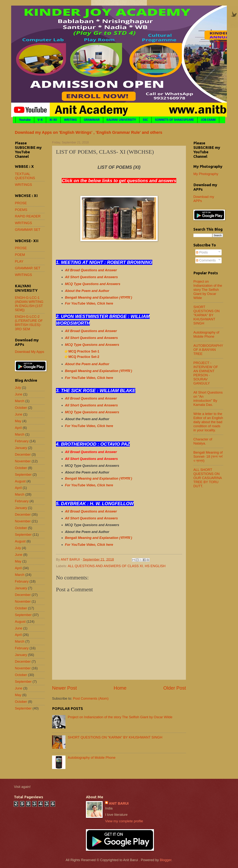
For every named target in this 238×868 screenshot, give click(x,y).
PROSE (21, 203)
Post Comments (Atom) (91, 698)
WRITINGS (23, 185)
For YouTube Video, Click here (89, 303)
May (18, 421)
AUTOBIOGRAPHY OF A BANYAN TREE (208, 350)
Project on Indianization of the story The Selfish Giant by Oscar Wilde (120, 717)
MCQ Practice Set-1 (84, 351)
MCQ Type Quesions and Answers (92, 345)
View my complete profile (124, 821)
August (20, 481)
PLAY (19, 261)
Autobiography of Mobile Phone (92, 758)
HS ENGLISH (155, 566)
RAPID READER (28, 216)
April (18, 428)
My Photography (206, 174)
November (23, 461)
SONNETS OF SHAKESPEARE (174, 120)
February (22, 441)
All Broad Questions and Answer (91, 270)
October (21, 408)
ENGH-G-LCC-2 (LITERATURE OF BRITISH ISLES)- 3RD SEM (29, 323)
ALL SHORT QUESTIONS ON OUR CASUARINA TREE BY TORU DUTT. (208, 478)
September (23, 475)
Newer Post (64, 688)
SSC (145, 120)
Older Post (175, 688)
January (21, 448)
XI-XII (53, 120)
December (23, 454)
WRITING (70, 120)
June (19, 394)
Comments (206, 260)
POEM (20, 255)
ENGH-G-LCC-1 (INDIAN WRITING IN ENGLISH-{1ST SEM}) (29, 304)
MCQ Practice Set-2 (84, 357)
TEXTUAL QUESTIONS (25, 176)
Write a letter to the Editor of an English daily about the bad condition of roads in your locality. (208, 422)
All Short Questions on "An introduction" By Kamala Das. (208, 399)
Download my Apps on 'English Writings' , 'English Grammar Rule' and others (89, 132)
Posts (202, 252)
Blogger (165, 860)
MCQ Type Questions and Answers (93, 284)
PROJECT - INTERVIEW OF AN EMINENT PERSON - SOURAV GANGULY (206, 373)
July (18, 388)
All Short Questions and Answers (91, 277)
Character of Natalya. (203, 441)
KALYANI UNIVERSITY (121, 120)
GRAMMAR (92, 120)
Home (120, 688)
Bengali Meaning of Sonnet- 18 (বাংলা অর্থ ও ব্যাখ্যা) (208, 456)
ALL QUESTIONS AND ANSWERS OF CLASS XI (105, 566)
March (20, 401)
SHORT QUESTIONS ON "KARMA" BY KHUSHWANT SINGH (115, 737)
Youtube (25, 120)
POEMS (21, 210)
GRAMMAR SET (28, 230)
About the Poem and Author (87, 291)
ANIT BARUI (119, 803)
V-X (40, 120)
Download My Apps (29, 352)
